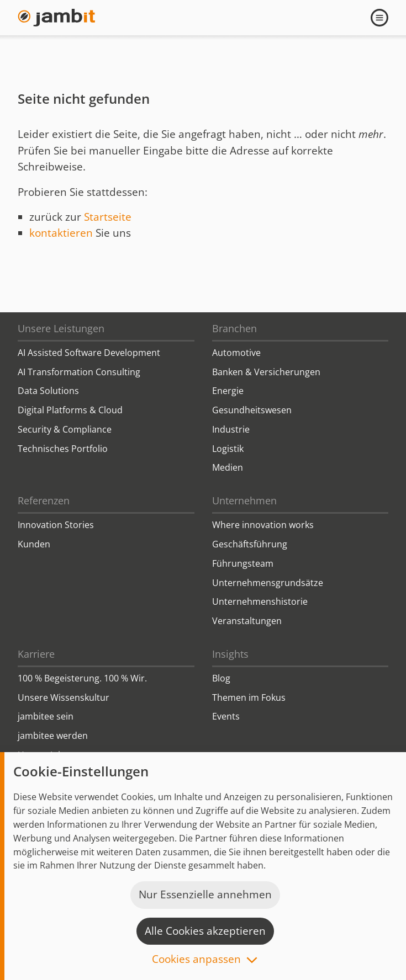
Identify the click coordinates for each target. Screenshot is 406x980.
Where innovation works (263, 525)
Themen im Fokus (249, 697)
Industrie (231, 429)
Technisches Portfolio (63, 449)
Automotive (236, 353)
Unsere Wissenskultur (64, 697)
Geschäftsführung (250, 544)
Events (226, 716)
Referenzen (44, 500)
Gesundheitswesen (252, 410)
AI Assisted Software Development (89, 353)
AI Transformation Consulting (79, 372)
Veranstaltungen (247, 621)
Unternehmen (244, 500)
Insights (230, 654)
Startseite (108, 217)
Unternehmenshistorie (260, 601)
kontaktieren (61, 233)
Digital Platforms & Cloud (70, 410)
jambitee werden (53, 736)
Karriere (36, 654)
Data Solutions (48, 391)
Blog (221, 678)
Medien (228, 467)
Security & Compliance (65, 429)
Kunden (34, 544)
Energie (228, 391)
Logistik (228, 449)
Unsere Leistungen (61, 328)
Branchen (234, 328)
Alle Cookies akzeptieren (205, 931)
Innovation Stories (56, 525)
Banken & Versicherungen (266, 372)
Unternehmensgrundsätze (268, 583)
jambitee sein (46, 716)
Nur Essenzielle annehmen (205, 894)
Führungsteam (243, 563)
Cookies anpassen (196, 960)
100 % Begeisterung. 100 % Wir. (82, 678)
